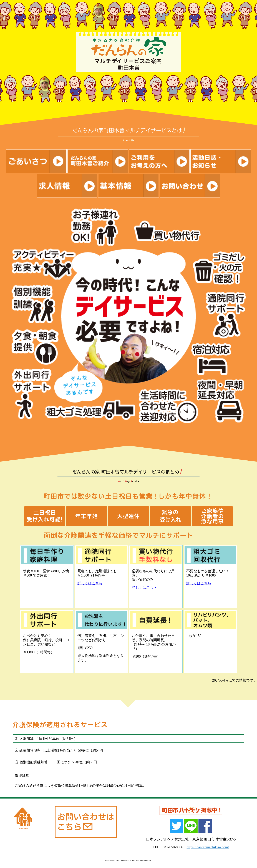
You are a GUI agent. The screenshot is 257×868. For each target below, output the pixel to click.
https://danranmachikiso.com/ (208, 847)
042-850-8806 (173, 847)
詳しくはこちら (90, 583)
